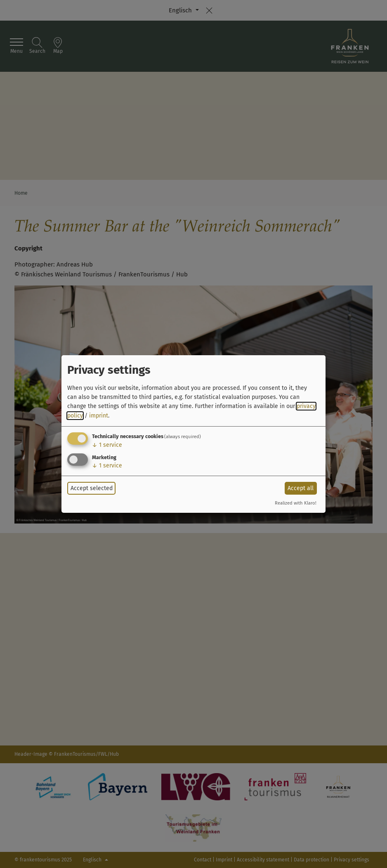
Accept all (301, 488)
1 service (107, 445)
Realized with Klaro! (296, 503)
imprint (99, 416)
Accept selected (92, 488)
